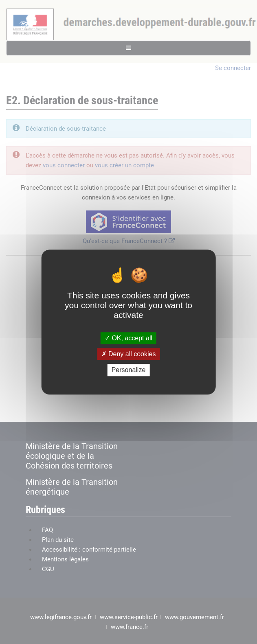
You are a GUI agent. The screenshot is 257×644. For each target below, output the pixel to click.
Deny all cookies (129, 354)
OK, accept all (128, 338)
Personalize (129, 370)
